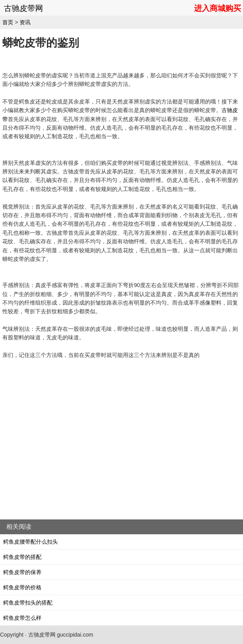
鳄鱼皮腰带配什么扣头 (31, 542)
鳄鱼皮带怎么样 (22, 618)
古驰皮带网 (23, 8)
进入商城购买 (218, 8)
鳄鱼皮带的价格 (22, 587)
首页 (8, 22)
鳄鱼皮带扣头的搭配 (28, 603)
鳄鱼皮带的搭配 (22, 557)
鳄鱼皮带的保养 (22, 572)
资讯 (25, 22)
